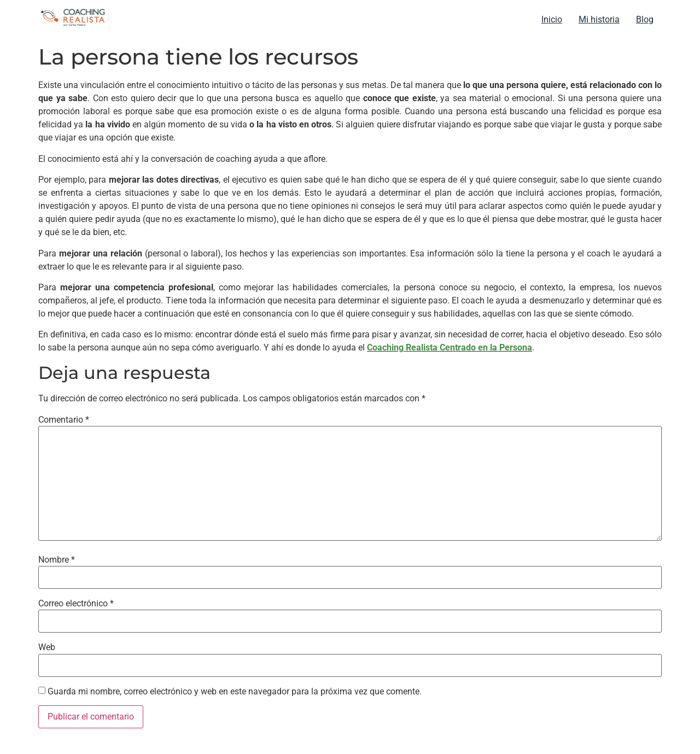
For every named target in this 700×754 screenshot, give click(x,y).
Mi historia (599, 19)
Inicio (552, 19)
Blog (645, 19)
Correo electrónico (76, 604)
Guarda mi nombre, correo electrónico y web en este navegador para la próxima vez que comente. (235, 692)
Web (47, 647)
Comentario (64, 420)
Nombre (57, 560)
